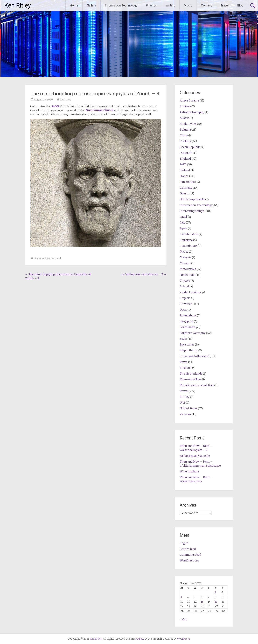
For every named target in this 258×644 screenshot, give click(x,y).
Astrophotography (192, 112)
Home (74, 5)
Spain (183, 339)
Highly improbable (192, 199)
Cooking (186, 141)
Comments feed (190, 555)
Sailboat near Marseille (195, 456)
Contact (206, 5)
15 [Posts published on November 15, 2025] (216, 602)
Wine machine (189, 471)
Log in (184, 543)
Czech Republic (190, 147)
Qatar (183, 310)
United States (189, 408)
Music (188, 5)
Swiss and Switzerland (48, 258)
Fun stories (187, 182)
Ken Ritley (18, 5)
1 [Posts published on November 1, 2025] (215, 592)
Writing (170, 5)
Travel (225, 5)
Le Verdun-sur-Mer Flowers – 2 (144, 274)
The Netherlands (191, 374)
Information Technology (121, 5)
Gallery (92, 5)
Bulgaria (185, 130)
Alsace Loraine (189, 100)
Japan (183, 228)
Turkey (185, 397)
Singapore (187, 321)
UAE (183, 403)
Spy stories (187, 344)
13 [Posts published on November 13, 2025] (202, 602)
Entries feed (188, 549)
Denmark (186, 153)
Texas (184, 362)
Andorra (185, 106)
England (185, 159)
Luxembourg (188, 246)
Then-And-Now (190, 379)
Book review (188, 124)
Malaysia (186, 257)
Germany (186, 188)
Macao (184, 252)
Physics (151, 5)
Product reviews (190, 292)
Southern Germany (193, 333)
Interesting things (192, 211)
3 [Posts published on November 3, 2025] (181, 597)
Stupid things (189, 350)
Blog (240, 5)
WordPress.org (189, 560)
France (184, 176)
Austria (184, 118)
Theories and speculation (197, 385)
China (184, 135)
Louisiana (186, 240)
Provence (186, 304)
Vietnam (185, 414)
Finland (185, 170)
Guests (184, 193)
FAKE (183, 164)
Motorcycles (188, 269)
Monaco (185, 263)
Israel (183, 217)
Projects (185, 298)
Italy (183, 222)
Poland (184, 286)
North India (187, 275)
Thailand (186, 368)
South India (187, 327)
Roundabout (188, 315)
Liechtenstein (189, 234)
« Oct (183, 619)
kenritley (65, 100)
